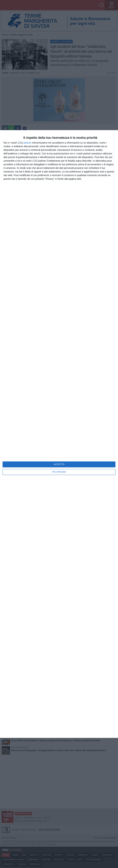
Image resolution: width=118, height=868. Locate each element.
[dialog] (59, 434)
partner (27, 143)
